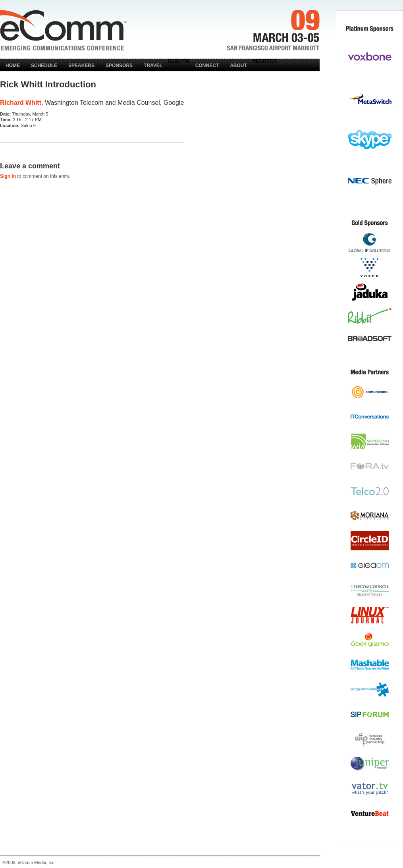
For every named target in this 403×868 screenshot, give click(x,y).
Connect (207, 66)
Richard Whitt (21, 103)
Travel (153, 66)
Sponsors (119, 66)
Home (13, 66)
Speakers (81, 66)
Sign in (8, 176)
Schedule (44, 66)
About (238, 66)
